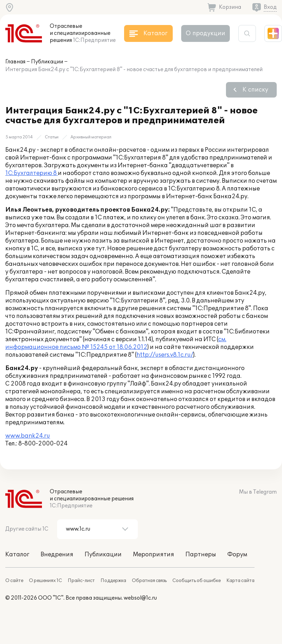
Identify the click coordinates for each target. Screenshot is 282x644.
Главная (15, 62)
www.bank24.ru (28, 436)
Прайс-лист (81, 581)
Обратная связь (149, 581)
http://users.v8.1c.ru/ (165, 355)
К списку (255, 90)
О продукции (206, 33)
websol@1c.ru (140, 598)
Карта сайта (240, 581)
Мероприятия (154, 555)
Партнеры (201, 555)
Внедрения (57, 555)
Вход (270, 7)
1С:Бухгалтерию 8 (32, 173)
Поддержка (113, 581)
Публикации (47, 62)
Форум (237, 555)
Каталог (17, 555)
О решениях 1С (45, 581)
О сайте (14, 581)
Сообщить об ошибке (197, 581)
